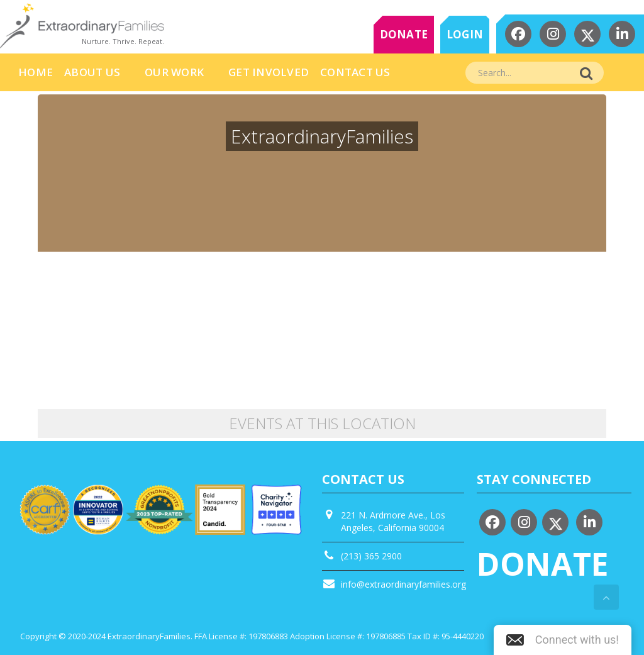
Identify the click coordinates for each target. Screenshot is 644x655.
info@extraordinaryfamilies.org (403, 584)
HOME (36, 72)
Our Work (174, 72)
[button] (563, 640)
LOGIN (465, 34)
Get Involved (269, 72)
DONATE (404, 34)
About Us (92, 72)
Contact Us (355, 72)
